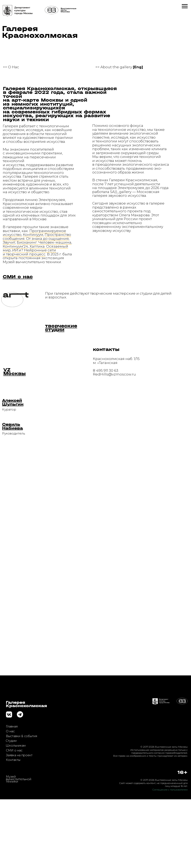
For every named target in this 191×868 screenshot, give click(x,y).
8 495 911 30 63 (106, 370)
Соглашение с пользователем (170, 858)
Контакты (13, 829)
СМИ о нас (14, 819)
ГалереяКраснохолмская (26, 773)
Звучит (9, 242)
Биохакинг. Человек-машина (44, 242)
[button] (13, 402)
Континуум (33, 234)
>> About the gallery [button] (119, 67)
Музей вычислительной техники (19, 848)
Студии (11, 809)
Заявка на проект (19, 824)
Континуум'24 (15, 246)
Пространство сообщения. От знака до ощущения (37, 236)
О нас (10, 800)
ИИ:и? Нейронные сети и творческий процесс (29, 252)
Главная (12, 795)
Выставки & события (21, 805)
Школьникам (16, 814)
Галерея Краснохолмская (40, 32)
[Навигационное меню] (185, 6)
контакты (106, 349)
